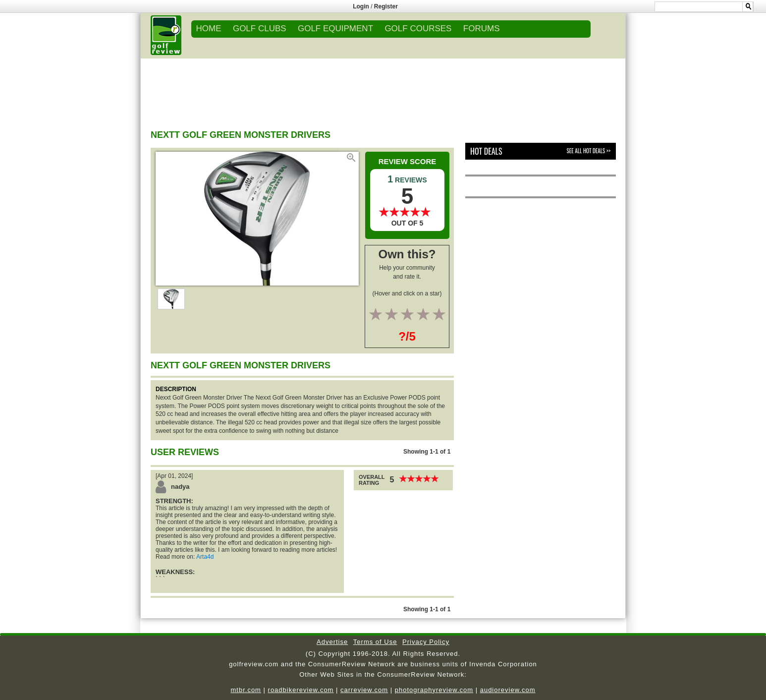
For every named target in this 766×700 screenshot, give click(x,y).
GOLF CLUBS (260, 29)
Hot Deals (486, 151)
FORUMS (482, 29)
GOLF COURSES (418, 29)
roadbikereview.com (301, 690)
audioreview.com (508, 690)
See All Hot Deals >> (589, 151)
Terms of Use (375, 642)
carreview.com (364, 690)
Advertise (332, 642)
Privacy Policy (426, 642)
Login (361, 6)
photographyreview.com (434, 690)
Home (209, 29)
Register (386, 6)
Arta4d (205, 557)
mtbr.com (246, 690)
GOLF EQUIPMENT (335, 29)
